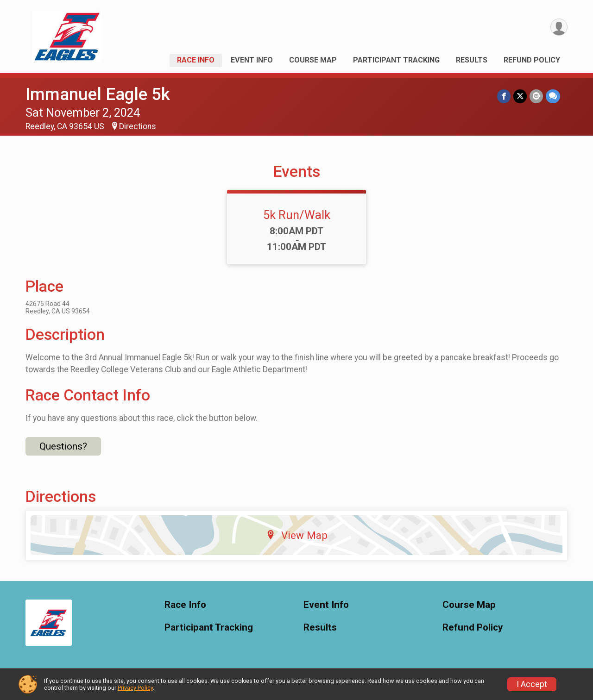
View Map (297, 535)
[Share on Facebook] (504, 96)
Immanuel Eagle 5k (98, 94)
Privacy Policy (135, 688)
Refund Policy (532, 60)
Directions (138, 126)
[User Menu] (559, 27)
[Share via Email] (536, 96)
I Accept (532, 684)
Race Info (196, 60)
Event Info (252, 60)
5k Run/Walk (297, 215)
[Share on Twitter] (520, 96)
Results (472, 60)
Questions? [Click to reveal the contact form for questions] (63, 446)
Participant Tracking (396, 60)
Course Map (313, 60)
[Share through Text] (553, 96)
